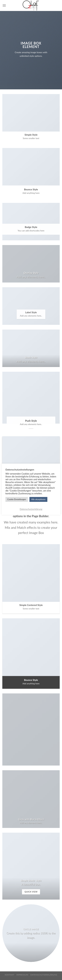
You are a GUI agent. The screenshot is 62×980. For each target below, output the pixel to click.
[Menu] (4, 5)
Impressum (22, 975)
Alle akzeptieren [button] (38, 499)
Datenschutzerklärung (44, 975)
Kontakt (10, 975)
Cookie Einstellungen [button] (17, 499)
